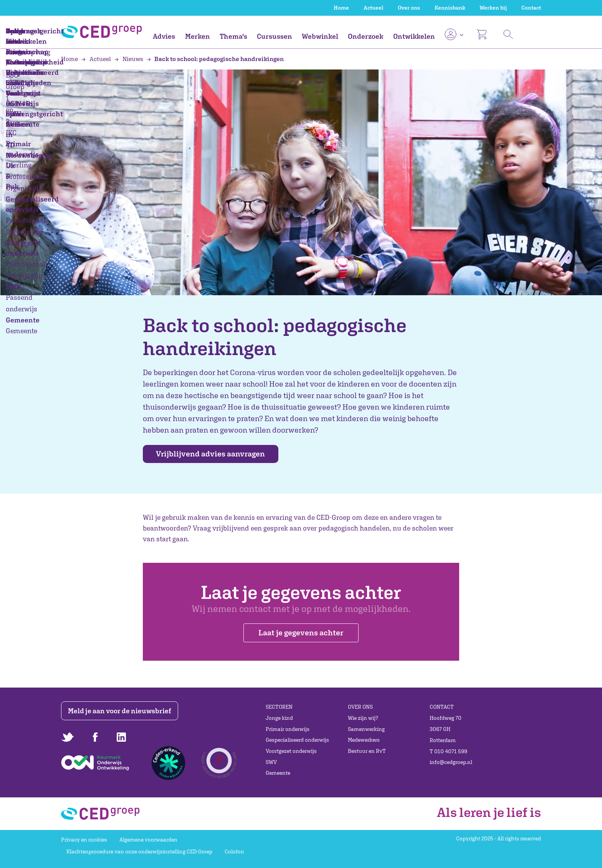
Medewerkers (364, 740)
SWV (271, 762)
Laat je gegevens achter (301, 637)
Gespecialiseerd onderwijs (297, 740)
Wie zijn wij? (363, 718)
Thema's (233, 36)
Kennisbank (450, 8)
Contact (531, 8)
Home (341, 8)
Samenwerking (366, 729)
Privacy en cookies (84, 840)
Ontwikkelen (414, 36)
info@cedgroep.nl (451, 762)
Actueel (374, 8)
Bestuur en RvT (367, 751)
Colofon (234, 851)
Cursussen (275, 36)
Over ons (409, 8)
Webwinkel (320, 36)
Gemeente (278, 773)
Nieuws (129, 59)
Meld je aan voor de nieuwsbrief (122, 711)
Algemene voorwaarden (148, 840)
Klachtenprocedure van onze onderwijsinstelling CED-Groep (139, 851)
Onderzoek (365, 36)
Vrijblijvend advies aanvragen (216, 454)
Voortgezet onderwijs (291, 751)
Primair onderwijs (288, 729)
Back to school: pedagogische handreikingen (215, 59)
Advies (164, 36)
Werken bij (493, 8)
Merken (198, 36)
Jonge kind (279, 718)
